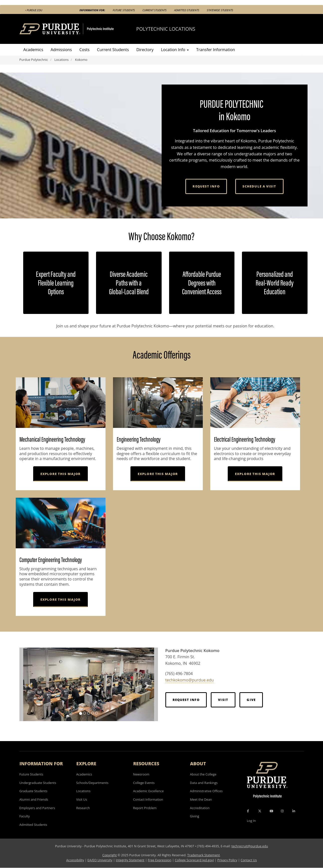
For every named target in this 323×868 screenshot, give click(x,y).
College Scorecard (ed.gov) (194, 860)
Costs (84, 50)
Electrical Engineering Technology (245, 439)
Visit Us (82, 799)
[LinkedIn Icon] (294, 811)
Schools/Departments (92, 783)
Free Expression (160, 860)
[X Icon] (260, 811)
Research (83, 808)
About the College (203, 774)
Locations (61, 60)
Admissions (61, 50)
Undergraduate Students (38, 783)
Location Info (175, 50)
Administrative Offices (206, 791)
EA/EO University (100, 860)
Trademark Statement (204, 855)
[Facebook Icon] (248, 811)
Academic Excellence (149, 791)
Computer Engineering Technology (51, 560)
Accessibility (75, 860)
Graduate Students (33, 791)
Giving (195, 816)
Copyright (109, 855)
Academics (33, 50)
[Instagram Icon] (282, 811)
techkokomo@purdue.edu (190, 680)
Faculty (25, 816)
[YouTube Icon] (271, 811)
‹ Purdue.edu (34, 10)
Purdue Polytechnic (34, 60)
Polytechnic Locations (166, 29)
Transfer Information (216, 50)
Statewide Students (220, 10)
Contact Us (249, 860)
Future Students (124, 10)
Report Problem (145, 808)
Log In (251, 821)
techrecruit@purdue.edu (250, 846)
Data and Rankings (204, 783)
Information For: (92, 10)
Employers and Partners (37, 808)
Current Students (155, 10)
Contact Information (148, 799)
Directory (145, 50)
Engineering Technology (139, 439)
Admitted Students (187, 10)
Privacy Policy (227, 860)
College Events (144, 783)
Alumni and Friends (34, 799)
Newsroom (141, 774)
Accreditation (200, 808)
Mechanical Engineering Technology (52, 439)
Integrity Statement (130, 860)
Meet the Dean (201, 799)
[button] (30, 684)
